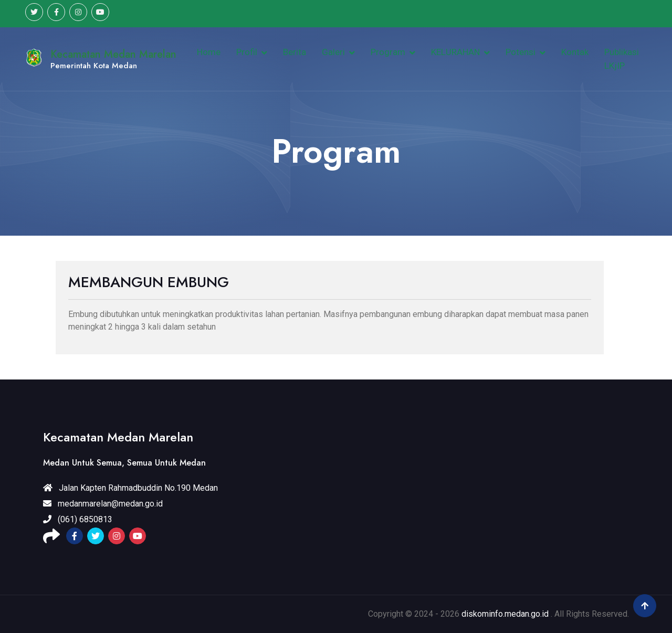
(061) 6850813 (78, 519)
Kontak (575, 52)
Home (209, 52)
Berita (295, 52)
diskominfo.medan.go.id (505, 614)
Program (388, 52)
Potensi (521, 52)
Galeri (333, 52)
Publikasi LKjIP (622, 59)
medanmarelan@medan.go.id (103, 504)
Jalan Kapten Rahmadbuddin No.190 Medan (130, 488)
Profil (247, 52)
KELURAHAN (455, 52)
